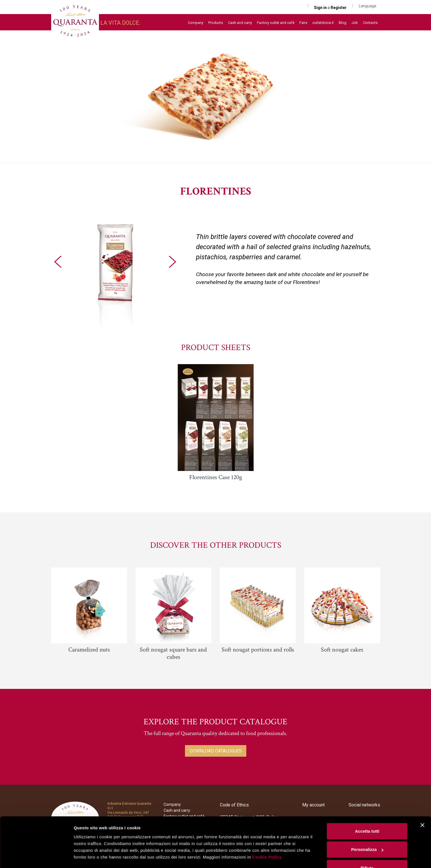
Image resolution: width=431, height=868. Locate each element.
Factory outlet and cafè (276, 23)
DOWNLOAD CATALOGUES (216, 751)
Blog (343, 23)
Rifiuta (367, 852)
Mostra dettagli (89, 857)
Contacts (370, 23)
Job (355, 23)
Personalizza (367, 834)
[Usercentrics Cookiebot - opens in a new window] (36, 857)
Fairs (303, 23)
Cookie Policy (267, 841)
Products (216, 23)
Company (196, 23)
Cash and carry (240, 23)
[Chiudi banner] (422, 810)
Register (339, 8)
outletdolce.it (323, 23)
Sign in (321, 8)
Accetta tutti (367, 816)
